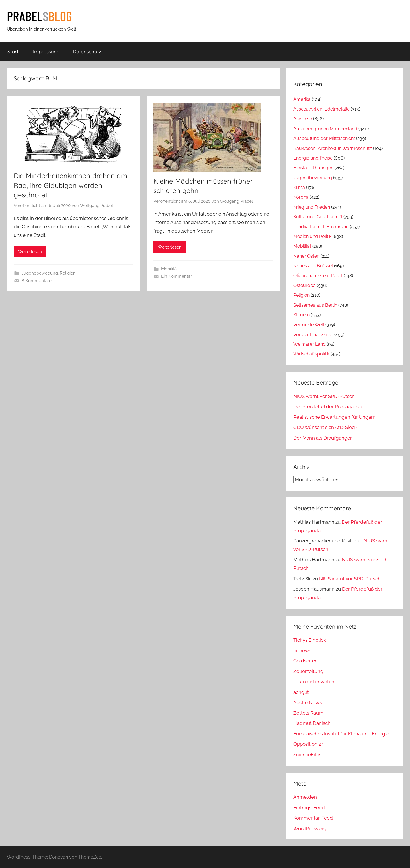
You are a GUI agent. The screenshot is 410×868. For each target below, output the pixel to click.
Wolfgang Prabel (97, 206)
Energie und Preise (313, 158)
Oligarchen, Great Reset (318, 276)
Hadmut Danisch (312, 723)
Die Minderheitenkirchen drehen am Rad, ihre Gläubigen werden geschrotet (70, 185)
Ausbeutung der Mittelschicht (324, 138)
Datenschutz (87, 51)
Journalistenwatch (314, 682)
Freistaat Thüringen (313, 168)
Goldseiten (306, 661)
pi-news (302, 651)
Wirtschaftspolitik (311, 354)
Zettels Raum (308, 713)
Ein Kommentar (177, 276)
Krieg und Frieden (312, 207)
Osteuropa (305, 285)
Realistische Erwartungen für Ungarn (334, 417)
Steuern (302, 315)
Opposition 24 (308, 744)
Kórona (301, 197)
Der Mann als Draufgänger (323, 438)
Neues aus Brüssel (313, 266)
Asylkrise (303, 119)
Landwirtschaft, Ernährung (321, 227)
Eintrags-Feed (309, 808)
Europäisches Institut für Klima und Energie (341, 734)
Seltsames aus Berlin (315, 305)
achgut (301, 692)
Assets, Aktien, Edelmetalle (321, 109)
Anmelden (305, 797)
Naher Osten (306, 256)
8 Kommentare (37, 281)
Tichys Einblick (310, 640)
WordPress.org (310, 828)
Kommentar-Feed (313, 818)
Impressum (46, 51)
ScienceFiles (307, 755)
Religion (68, 273)
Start (13, 51)
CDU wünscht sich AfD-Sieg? (325, 427)
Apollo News (307, 702)
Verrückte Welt (309, 325)
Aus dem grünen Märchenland (325, 129)
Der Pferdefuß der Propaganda (328, 406)
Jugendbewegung (40, 273)
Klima (299, 187)
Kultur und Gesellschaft (318, 217)
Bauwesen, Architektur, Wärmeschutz (333, 148)
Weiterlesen (30, 252)
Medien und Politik (312, 236)
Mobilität (170, 269)
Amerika (302, 99)
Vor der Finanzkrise (313, 335)
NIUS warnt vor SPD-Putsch (324, 396)
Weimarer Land (309, 344)
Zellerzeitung (308, 671)
